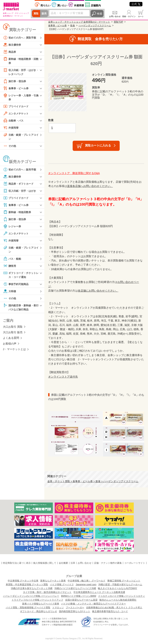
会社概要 (63, 563)
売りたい (45, 5)
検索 (100, 14)
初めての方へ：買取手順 (21, 38)
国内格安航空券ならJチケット (75, 611)
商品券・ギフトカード (19, 185)
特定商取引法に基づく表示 (17, 563)
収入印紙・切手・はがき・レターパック (19, 72)
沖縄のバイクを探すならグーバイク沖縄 (75, 588)
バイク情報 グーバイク (62, 584)
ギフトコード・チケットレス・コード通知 (21, 276)
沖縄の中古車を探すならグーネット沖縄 (32, 588)
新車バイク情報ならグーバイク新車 (41, 604)
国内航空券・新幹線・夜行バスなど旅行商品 (21, 309)
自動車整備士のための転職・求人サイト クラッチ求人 (114, 608)
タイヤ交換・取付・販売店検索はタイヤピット (47, 592)
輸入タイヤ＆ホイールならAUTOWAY (117, 588)
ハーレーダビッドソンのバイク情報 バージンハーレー (31, 596)
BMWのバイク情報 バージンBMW (79, 596)
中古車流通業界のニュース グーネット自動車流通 (99, 592)
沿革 (73, 563)
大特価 (10, 293)
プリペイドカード (17, 107)
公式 (136, 4)
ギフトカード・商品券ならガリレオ (39, 611)
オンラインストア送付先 (63, 377)
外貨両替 (79, 5)
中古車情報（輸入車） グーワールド (86, 581)
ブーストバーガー (75, 608)
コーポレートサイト (135, 563)
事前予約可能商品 (17, 286)
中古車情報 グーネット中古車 (23, 581)
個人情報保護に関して (45, 563)
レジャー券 (13, 228)
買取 (36, 14)
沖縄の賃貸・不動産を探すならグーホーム (120, 584)
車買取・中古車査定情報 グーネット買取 (27, 584)
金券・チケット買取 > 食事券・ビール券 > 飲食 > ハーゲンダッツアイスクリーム (93, 481)
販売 (45, 14)
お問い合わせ (115, 16)
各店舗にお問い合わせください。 (98, 291)
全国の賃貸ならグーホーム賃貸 (81, 600)
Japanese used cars (86, 584)
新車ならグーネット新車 (53, 581)
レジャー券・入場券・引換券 (21, 98)
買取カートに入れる (98, 145)
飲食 (73, 26)
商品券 (10, 52)
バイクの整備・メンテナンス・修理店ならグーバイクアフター (93, 604)
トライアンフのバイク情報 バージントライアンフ (37, 600)
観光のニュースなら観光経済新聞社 (118, 600)
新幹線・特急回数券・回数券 (21, 61)
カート (141, 16)
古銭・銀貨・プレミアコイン (21, 138)
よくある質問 (11, 340)
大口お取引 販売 (13, 334)
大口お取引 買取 (13, 329)
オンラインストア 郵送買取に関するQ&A (74, 173)
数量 (51, 120)
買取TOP (118, 22)
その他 (10, 147)
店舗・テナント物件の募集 (108, 563)
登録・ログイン (129, 16)
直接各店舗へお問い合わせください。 (90, 186)
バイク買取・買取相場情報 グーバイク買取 (28, 608)
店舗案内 (96, 5)
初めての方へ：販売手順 (21, 171)
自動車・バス (14, 122)
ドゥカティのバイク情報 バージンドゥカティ (122, 596)
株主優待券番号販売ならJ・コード (110, 611)
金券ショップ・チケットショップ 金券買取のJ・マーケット (79, 22)
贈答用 (10, 267)
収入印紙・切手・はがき (21, 192)
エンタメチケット (17, 114)
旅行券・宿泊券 (15, 82)
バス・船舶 (13, 260)
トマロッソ (58, 608)
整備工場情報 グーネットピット (124, 581)
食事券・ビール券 (17, 89)
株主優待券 (13, 45)
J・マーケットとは (14, 351)
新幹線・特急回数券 (18, 213)
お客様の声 (10, 346)
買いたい (62, 5)
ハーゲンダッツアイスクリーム (95, 26)
